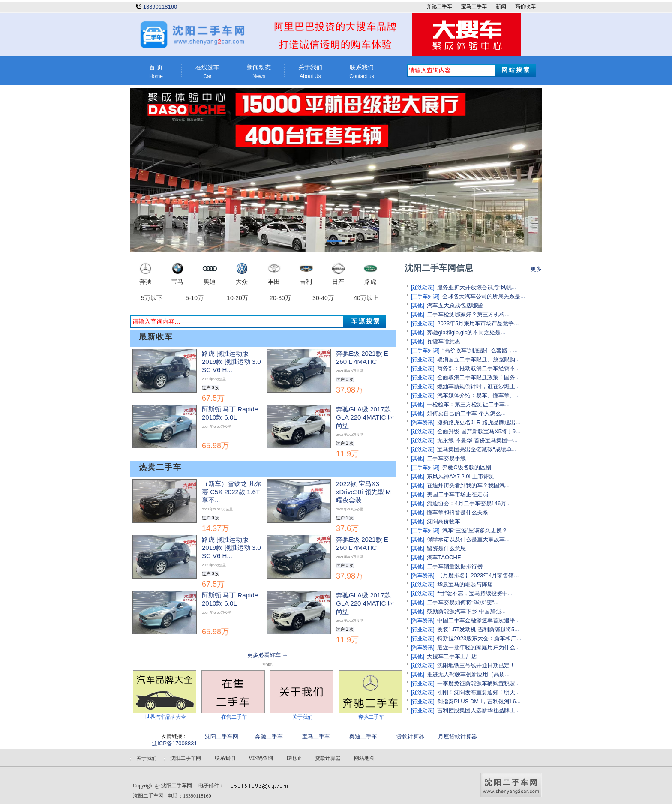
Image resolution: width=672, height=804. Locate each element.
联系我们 (362, 72)
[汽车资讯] (423, 423)
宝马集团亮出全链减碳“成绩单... (477, 449)
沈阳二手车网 (222, 736)
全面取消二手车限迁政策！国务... (478, 377)
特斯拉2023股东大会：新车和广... (479, 638)
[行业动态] (423, 324)
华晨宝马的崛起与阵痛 (465, 584)
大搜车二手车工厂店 (452, 656)
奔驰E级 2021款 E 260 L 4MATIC (362, 372)
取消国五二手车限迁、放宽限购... (478, 359)
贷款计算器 (410, 736)
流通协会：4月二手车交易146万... (469, 503)
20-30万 (280, 298)
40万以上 (366, 298)
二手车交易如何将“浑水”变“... (463, 602)
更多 (536, 269)
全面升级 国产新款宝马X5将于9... (479, 431)
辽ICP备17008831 (174, 743)
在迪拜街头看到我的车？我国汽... (468, 485)
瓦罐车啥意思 (444, 341)
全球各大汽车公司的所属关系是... (484, 296)
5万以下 (152, 298)
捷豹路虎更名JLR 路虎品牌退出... (479, 422)
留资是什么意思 (446, 548)
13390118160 (160, 7)
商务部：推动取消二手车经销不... (478, 368)
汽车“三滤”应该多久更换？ (475, 530)
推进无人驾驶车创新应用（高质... (468, 674)
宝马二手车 (474, 6)
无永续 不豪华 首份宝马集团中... (477, 440)
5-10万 (195, 298)
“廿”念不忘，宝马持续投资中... (475, 593)
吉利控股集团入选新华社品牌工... (478, 710)
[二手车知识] (425, 297)
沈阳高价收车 (444, 521)
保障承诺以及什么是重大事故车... (468, 539)
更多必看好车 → (267, 655)
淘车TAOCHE (444, 557)
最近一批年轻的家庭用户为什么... (478, 647)
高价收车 (525, 6)
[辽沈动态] (423, 288)
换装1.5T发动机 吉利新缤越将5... (478, 629)
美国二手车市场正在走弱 (457, 494)
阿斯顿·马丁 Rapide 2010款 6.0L (230, 427)
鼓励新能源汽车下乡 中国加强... (466, 611)
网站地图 (364, 758)
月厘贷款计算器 (457, 736)
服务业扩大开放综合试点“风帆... (477, 287)
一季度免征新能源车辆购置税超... (478, 683)
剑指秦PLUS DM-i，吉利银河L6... (479, 701)
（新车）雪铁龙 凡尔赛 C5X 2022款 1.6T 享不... (232, 506)
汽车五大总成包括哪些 (455, 305)
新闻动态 (259, 72)
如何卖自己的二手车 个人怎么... (466, 413)
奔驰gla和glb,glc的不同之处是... (466, 332)
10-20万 (237, 298)
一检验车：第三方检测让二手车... (468, 404)
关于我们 (310, 72)
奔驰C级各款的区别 (466, 467)
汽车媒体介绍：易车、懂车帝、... (478, 395)
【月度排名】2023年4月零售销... (478, 575)
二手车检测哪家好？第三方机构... (468, 314)
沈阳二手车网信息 (439, 268)
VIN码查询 (261, 758)
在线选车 (207, 72)
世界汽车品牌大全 (165, 717)
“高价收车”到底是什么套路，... (480, 350)
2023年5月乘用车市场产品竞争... (478, 323)
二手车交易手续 (446, 458)
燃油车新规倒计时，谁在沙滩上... (478, 386)
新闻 (501, 6)
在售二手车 (234, 717)
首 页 (156, 72)
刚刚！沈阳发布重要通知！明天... (478, 692)
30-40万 (323, 298)
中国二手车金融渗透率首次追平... (478, 620)
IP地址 (294, 758)
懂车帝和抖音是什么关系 (457, 512)
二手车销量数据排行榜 (455, 566)
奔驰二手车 (439, 6)
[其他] (418, 306)
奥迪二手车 (363, 736)
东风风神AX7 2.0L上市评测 (461, 476)
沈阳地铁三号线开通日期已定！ (476, 665)
